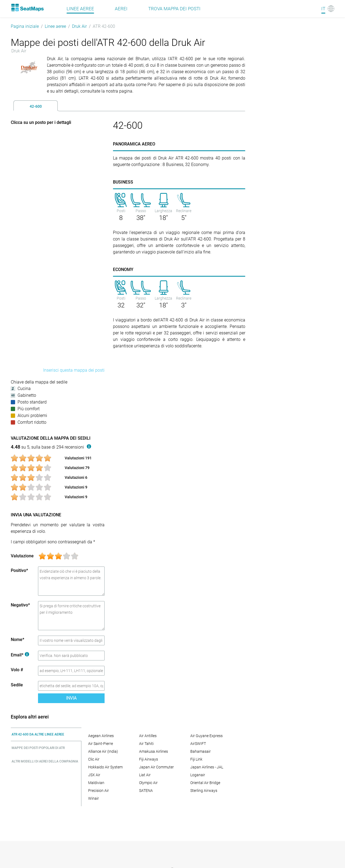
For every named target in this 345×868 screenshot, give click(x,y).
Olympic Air (148, 783)
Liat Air (145, 775)
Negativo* (20, 605)
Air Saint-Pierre (101, 744)
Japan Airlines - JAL (207, 767)
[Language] (328, 9)
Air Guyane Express (206, 736)
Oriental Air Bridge (205, 783)
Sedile (17, 685)
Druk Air (79, 26)
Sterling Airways (204, 791)
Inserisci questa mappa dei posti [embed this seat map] (74, 370)
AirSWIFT (198, 744)
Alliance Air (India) (103, 751)
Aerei (121, 9)
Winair (94, 798)
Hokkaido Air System (105, 767)
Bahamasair (201, 751)
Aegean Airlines (101, 736)
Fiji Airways (149, 759)
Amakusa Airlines (153, 751)
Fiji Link (196, 759)
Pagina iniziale (25, 26)
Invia (71, 698)
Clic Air (94, 759)
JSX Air (94, 775)
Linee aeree (55, 26)
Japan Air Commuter (156, 767)
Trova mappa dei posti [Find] (174, 9)
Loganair (198, 775)
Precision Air (99, 791)
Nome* (18, 640)
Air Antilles (148, 736)
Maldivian (96, 783)
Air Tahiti (146, 744)
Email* (20, 655)
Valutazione (22, 556)
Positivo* (19, 570)
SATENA (146, 791)
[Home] (27, 8)
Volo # (17, 670)
